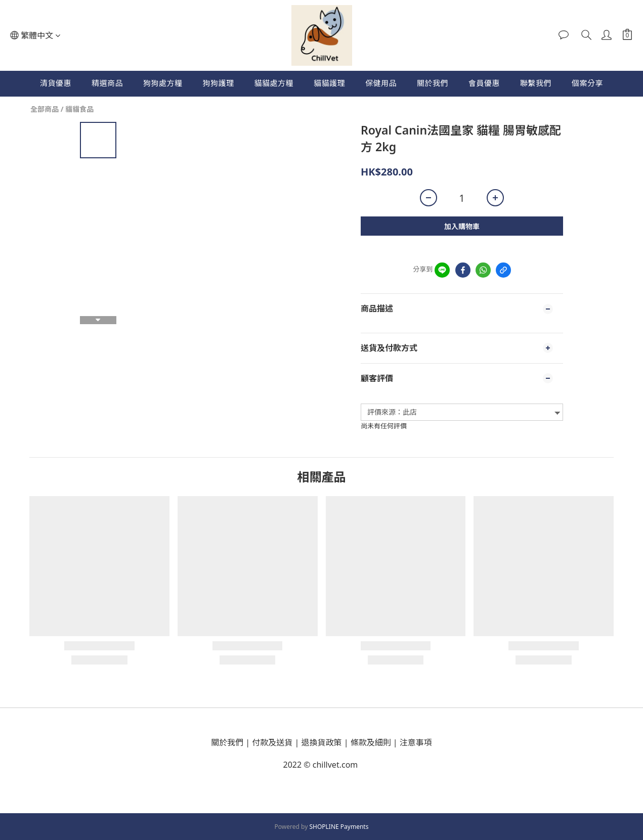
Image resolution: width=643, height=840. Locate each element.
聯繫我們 (536, 83)
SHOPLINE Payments (339, 827)
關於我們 (433, 83)
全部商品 (45, 109)
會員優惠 (484, 83)
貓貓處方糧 (274, 83)
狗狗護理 (218, 83)
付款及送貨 (272, 742)
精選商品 (107, 83)
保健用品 (381, 83)
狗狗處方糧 (163, 83)
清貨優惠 (56, 83)
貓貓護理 (329, 83)
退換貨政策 (322, 742)
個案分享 (587, 83)
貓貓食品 (79, 109)
